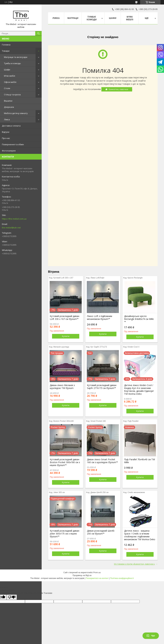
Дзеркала (9, 107)
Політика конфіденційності (122, 578)
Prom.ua (97, 573)
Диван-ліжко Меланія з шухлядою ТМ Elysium (62, 387)
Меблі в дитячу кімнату (16, 113)
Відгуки (6, 132)
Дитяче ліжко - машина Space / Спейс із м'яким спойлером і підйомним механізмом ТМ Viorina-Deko (140, 535)
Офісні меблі (10, 82)
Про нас (6, 138)
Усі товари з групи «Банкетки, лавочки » (134, 564)
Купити (66, 336)
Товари (6, 51)
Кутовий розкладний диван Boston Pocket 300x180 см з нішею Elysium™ (65, 462)
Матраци (73, 18)
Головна (6, 45)
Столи (7, 88)
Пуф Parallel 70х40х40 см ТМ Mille (139, 461)
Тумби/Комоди (92, 18)
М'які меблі (10, 76)
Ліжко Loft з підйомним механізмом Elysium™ (100, 318)
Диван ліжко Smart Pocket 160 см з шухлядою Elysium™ (102, 461)
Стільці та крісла (12, 95)
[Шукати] (38, 33)
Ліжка (7, 119)
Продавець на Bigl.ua (82, 575)
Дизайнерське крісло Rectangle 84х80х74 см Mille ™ (139, 319)
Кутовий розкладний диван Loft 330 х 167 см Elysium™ (65, 318)
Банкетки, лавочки (118, 89)
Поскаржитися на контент (97, 578)
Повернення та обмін (13, 144)
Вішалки (8, 101)
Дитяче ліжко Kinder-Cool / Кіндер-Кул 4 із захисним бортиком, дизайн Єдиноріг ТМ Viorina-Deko (139, 390)
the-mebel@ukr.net (11, 228)
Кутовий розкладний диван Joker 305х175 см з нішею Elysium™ (65, 534)
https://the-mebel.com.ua (14, 219)
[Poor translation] (12, 597)
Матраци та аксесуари (16, 57)
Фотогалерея (9, 151)
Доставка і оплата (11, 126)
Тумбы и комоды (12, 63)
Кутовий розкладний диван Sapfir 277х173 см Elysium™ (102, 387)
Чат (151, 636)
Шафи (7, 70)
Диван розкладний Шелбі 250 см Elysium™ (101, 532)
